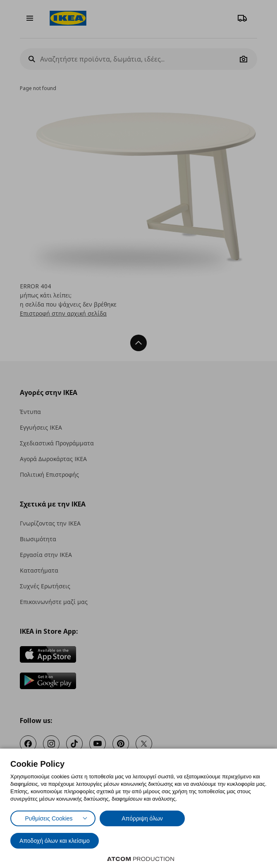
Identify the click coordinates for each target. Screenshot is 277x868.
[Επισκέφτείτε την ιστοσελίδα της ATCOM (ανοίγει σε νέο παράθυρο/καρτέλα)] (141, 859)
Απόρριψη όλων (142, 818)
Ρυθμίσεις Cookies (49, 818)
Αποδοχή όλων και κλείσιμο (55, 841)
